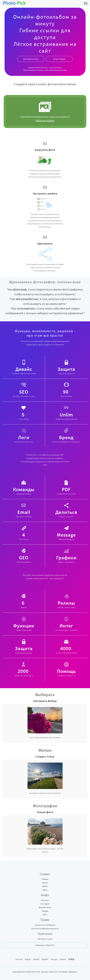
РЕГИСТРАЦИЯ (59, 59)
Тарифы (45, 911)
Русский (19, 959)
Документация (45, 907)
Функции (45, 900)
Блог (45, 915)
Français (54, 959)
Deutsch (36, 959)
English (28, 959)
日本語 (71, 959)
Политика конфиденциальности (45, 928)
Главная (45, 879)
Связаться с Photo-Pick (45, 945)
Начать (45, 883)
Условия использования (45, 925)
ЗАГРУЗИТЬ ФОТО (31, 59)
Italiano (63, 959)
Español (45, 959)
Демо (45, 890)
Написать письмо (45, 939)
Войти (45, 886)
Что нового (45, 904)
